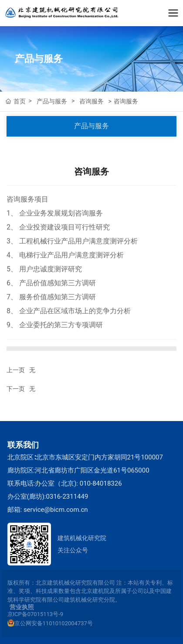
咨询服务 (91, 101)
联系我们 (23, 445)
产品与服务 (39, 59)
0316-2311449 (67, 497)
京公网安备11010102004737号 (54, 623)
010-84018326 (101, 483)
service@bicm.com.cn (56, 510)
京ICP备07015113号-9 (36, 614)
